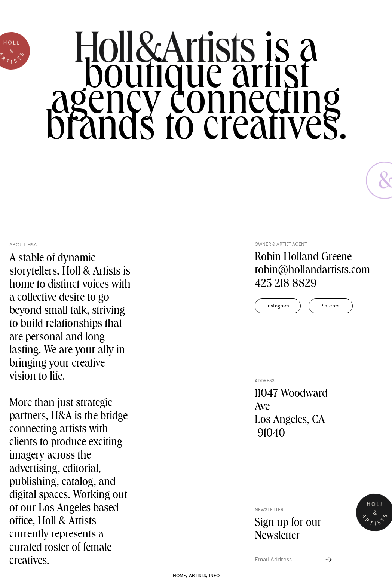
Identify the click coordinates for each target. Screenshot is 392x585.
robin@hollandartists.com (312, 271)
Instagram (278, 306)
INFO (214, 576)
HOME (180, 576)
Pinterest (331, 306)
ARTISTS (198, 576)
